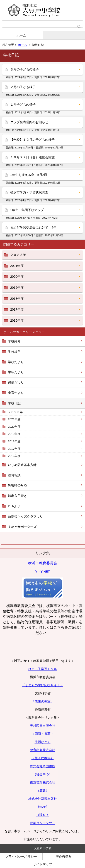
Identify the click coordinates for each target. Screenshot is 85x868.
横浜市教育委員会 (43, 563)
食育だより (16, 393)
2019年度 (14, 434)
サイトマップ (43, 864)
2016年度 (14, 456)
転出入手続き (17, 496)
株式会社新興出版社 (43, 799)
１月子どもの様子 (23, 105)
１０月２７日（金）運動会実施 (32, 157)
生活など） (43, 742)
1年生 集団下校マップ (27, 210)
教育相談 (14, 475)
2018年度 (14, 441)
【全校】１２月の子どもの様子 (32, 140)
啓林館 (43, 807)
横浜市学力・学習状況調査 (29, 192)
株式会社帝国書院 (43, 766)
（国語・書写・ (43, 734)
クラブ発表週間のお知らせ (29, 122)
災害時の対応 (17, 485)
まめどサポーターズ (22, 527)
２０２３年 (15, 412)
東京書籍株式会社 (43, 782)
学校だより (16, 362)
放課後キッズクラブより (25, 516)
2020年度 (14, 427)
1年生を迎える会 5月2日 (29, 175)
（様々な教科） (43, 758)
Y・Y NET (42, 572)
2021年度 (14, 419)
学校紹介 (14, 341)
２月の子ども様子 (23, 87)
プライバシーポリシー (21, 857)
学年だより (16, 372)
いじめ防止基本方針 (22, 465)
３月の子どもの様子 (24, 69)
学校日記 (14, 403)
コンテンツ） (46, 823)
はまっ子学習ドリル (43, 669)
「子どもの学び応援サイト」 (43, 685)
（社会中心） (43, 774)
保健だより (16, 382)
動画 (33, 823)
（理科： (43, 815)
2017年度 (14, 449)
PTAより (14, 506)
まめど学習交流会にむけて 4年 (33, 227)
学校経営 (14, 352)
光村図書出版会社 (43, 726)
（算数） (43, 791)
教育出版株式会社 (43, 750)
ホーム (21, 35)
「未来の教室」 (43, 701)
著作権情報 (64, 857)
